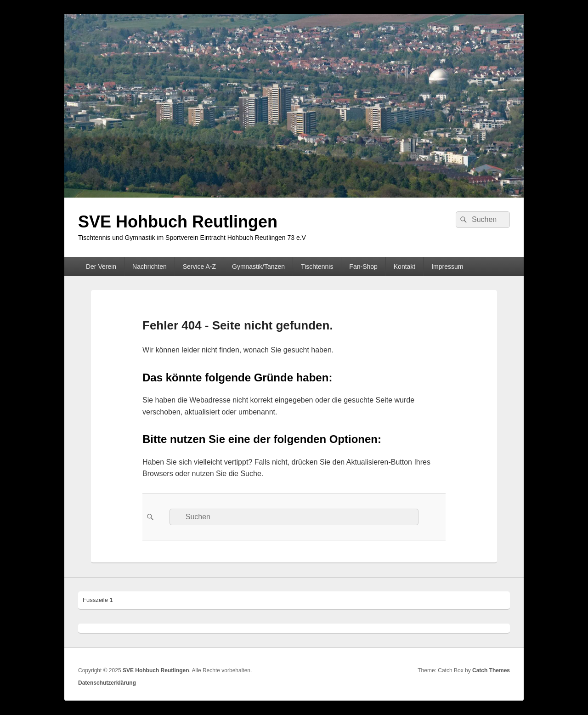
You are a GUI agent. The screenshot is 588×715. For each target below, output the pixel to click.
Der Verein (101, 267)
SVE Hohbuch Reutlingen (178, 222)
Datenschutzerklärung (107, 683)
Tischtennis (317, 267)
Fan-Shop (363, 267)
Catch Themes (491, 670)
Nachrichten (150, 267)
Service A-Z (199, 267)
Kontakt (404, 267)
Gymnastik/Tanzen (258, 267)
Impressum (447, 267)
